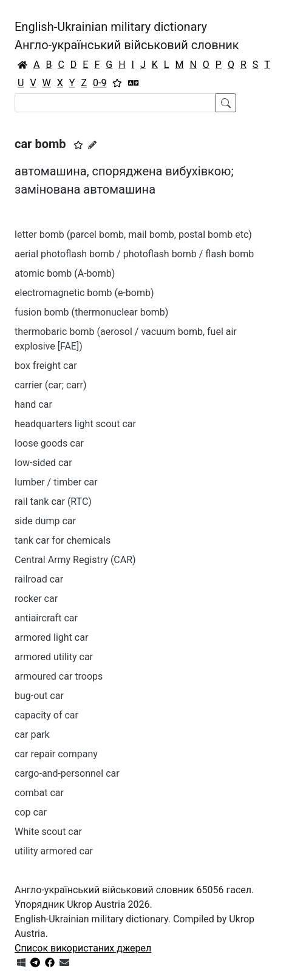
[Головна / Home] (22, 65)
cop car (31, 812)
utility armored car (54, 851)
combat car (39, 793)
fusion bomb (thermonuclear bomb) (91, 312)
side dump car (45, 521)
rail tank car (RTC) (53, 502)
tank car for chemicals (63, 540)
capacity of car (46, 715)
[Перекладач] (134, 83)
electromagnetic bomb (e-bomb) (84, 293)
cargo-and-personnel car (67, 773)
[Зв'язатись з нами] (64, 963)
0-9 (100, 83)
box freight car (46, 366)
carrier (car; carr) (51, 385)
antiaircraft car (46, 618)
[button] (78, 145)
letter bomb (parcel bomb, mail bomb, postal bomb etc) (133, 235)
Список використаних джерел (83, 948)
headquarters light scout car (75, 424)
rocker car (36, 599)
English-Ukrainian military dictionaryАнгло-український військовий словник (127, 36)
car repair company (56, 754)
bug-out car (39, 696)
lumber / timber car (56, 482)
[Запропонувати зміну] (92, 145)
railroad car (39, 579)
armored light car (51, 637)
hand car (33, 404)
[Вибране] (117, 83)
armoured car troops (59, 676)
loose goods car (49, 443)
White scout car (48, 832)
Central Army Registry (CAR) (75, 560)
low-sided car (43, 463)
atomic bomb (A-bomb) (65, 273)
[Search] (115, 103)
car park (32, 735)
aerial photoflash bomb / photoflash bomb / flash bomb (134, 254)
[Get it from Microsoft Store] (21, 963)
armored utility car (54, 657)
